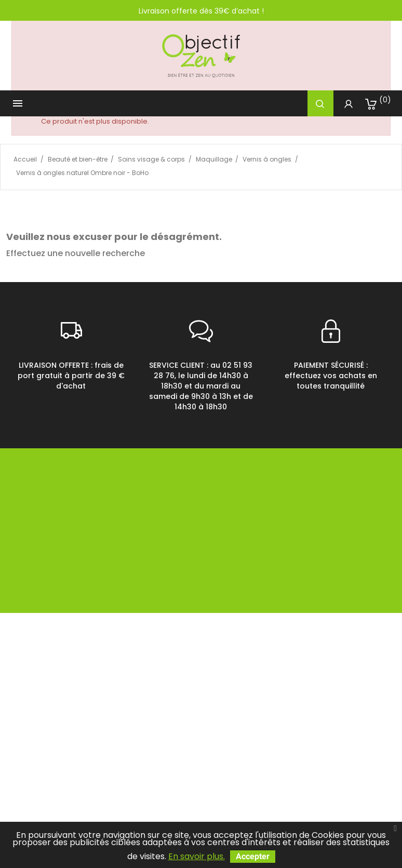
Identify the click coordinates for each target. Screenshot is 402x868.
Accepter (253, 856)
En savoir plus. (197, 856)
